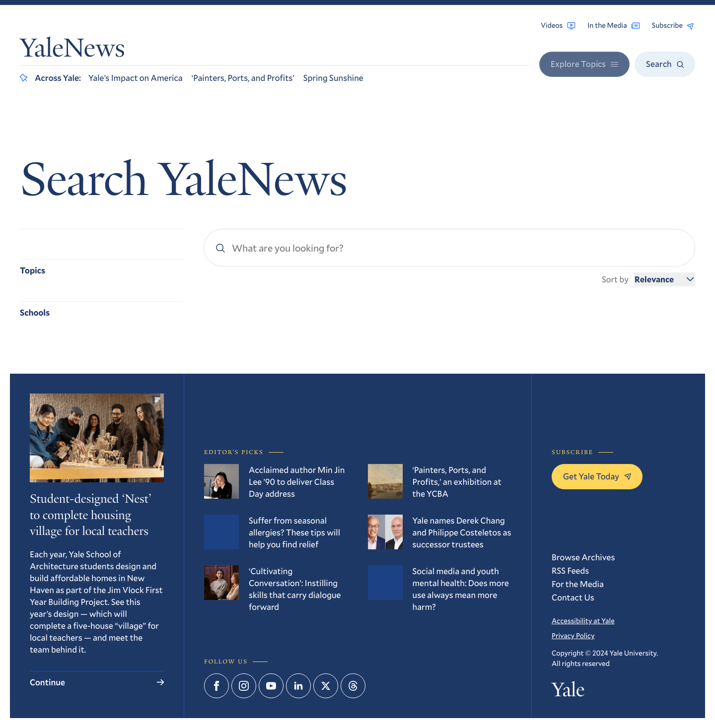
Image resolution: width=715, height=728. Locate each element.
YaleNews (72, 51)
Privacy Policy (573, 635)
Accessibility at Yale (583, 621)
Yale (568, 692)
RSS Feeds (570, 570)
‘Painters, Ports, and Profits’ (243, 78)
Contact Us (573, 597)
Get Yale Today (597, 476)
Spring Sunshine (333, 78)
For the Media (578, 584)
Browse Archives (583, 557)
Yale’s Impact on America (136, 78)
